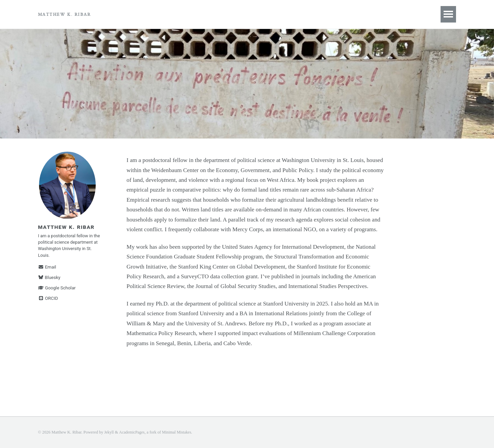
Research (181, 14)
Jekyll (109, 432)
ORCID (48, 302)
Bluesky (49, 282)
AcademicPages (133, 432)
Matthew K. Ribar (64, 14)
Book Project (135, 14)
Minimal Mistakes (178, 432)
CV (211, 14)
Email (47, 271)
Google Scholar (57, 292)
